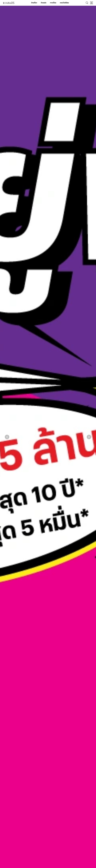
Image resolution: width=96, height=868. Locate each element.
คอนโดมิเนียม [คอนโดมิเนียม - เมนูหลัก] (64, 3)
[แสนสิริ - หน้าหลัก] (9, 3)
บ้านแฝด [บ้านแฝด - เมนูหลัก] (44, 3)
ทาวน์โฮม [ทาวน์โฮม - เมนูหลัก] (53, 3)
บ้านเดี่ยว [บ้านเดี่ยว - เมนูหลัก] (34, 3)
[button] (91, 3)
